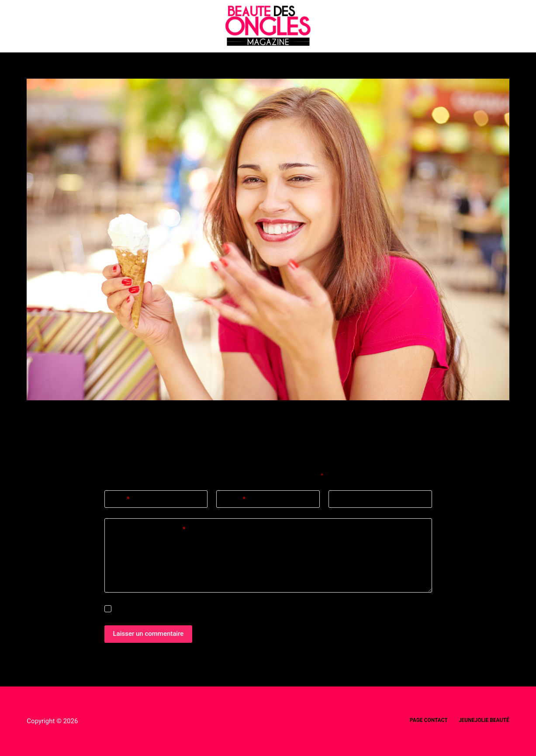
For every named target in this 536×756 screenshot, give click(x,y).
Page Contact (429, 720)
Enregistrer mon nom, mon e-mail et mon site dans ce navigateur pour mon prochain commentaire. (239, 609)
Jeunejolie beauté (484, 720)
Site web (348, 499)
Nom (120, 499)
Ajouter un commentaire (148, 529)
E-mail (234, 499)
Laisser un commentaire (149, 634)
